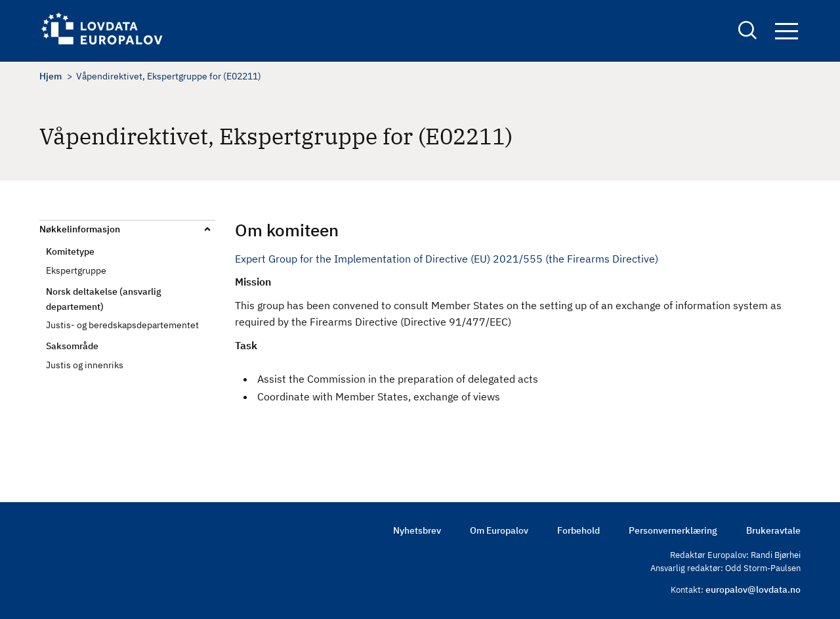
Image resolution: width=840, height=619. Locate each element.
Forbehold (578, 530)
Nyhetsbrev (417, 530)
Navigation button (787, 31)
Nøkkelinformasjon (80, 229)
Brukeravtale (773, 530)
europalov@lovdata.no (753, 589)
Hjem (51, 76)
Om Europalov (499, 530)
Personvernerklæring (673, 530)
